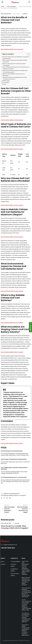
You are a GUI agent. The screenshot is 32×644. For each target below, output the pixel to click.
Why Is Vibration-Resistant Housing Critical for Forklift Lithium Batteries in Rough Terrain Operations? (26, 592)
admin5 (17, 523)
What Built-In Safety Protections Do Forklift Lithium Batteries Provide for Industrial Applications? (26, 630)
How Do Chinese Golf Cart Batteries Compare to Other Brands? (16, 58)
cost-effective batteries (7, 495)
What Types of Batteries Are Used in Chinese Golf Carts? (15, 61)
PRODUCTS (14, 558)
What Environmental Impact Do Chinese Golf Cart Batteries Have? (15, 71)
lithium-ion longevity (20, 495)
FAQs (5, 84)
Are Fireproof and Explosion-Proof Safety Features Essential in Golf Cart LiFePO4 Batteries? (26, 617)
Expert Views (6, 81)
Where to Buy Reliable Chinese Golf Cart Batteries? (14, 75)
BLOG (23, 558)
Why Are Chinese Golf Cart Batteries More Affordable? (14, 65)
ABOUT (3, 558)
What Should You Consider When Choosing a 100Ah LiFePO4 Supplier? (15, 527)
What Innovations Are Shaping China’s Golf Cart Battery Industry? (15, 78)
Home (3, 7)
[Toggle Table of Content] (27, 55)
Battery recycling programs (12, 494)
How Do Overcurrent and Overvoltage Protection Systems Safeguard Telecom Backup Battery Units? (26, 605)
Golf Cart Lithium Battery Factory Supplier (12, 49)
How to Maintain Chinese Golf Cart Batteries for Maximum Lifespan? (16, 68)
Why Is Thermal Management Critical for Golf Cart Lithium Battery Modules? (26, 581)
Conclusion (6, 82)
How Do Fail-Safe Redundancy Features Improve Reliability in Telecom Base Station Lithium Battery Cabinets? (26, 568)
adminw (25, 14)
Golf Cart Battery (12, 7)
